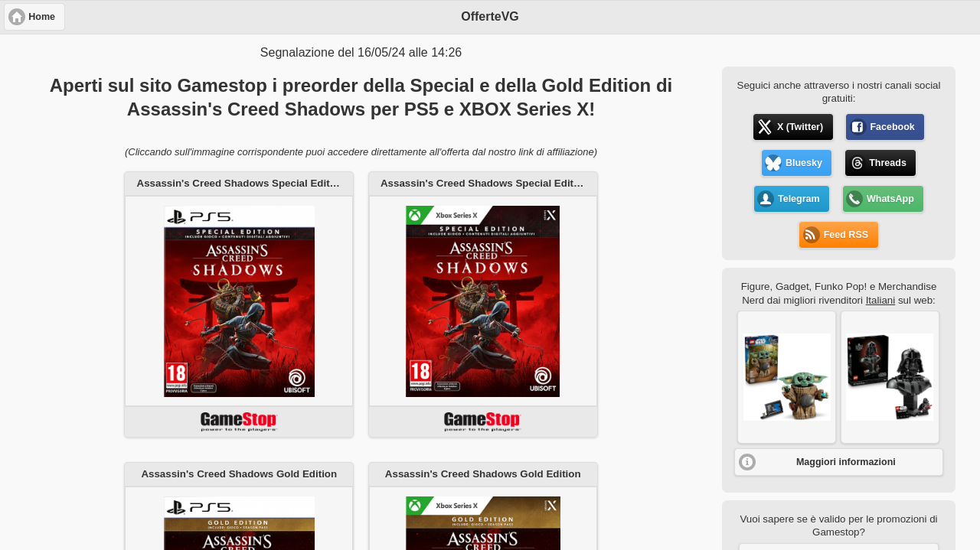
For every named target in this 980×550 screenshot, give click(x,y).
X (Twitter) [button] (800, 127)
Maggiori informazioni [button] (846, 462)
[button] (787, 377)
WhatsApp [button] (890, 199)
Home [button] (42, 17)
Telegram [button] (799, 199)
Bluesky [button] (804, 163)
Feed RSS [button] (846, 235)
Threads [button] (888, 163)
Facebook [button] (892, 127)
